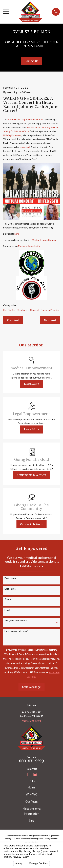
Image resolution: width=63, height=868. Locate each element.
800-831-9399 (32, 761)
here (17, 234)
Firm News (23, 310)
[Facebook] (28, 774)
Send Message (31, 687)
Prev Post (13, 320)
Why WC (32, 794)
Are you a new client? (16, 621)
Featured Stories (50, 310)
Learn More (32, 384)
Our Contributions (31, 524)
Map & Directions (32, 721)
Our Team (32, 802)
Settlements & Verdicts (32, 475)
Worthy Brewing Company (45, 240)
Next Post (50, 320)
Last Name (10, 589)
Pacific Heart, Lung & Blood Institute (25, 119)
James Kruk (25, 147)
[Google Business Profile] (35, 774)
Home (32, 787)
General (35, 310)
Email (7, 610)
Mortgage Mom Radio (29, 246)
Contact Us (32, 61)
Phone (8, 599)
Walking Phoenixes (12, 135)
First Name (10, 578)
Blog (32, 821)
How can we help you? (16, 631)
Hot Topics (9, 310)
